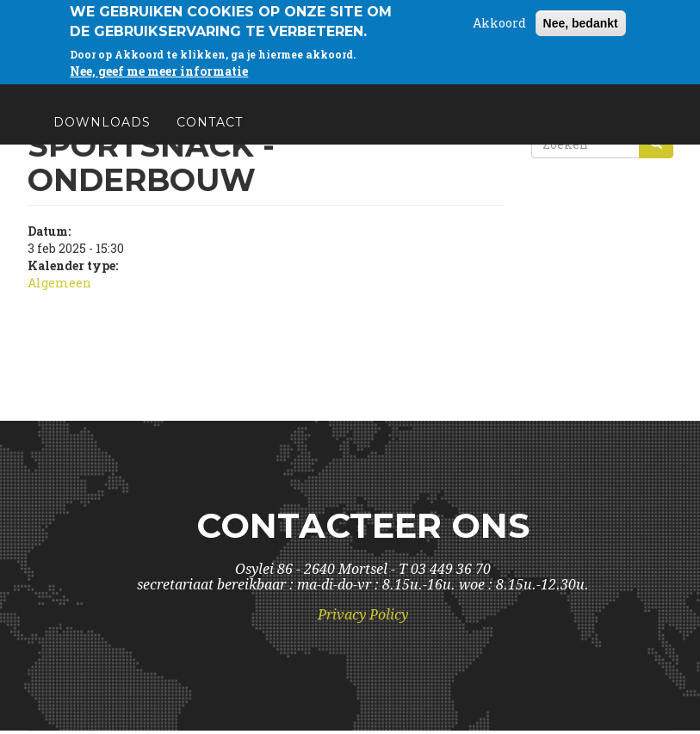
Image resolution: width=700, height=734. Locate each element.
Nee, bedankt (581, 19)
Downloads (102, 130)
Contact (210, 130)
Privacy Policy (363, 615)
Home (76, 87)
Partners (568, 87)
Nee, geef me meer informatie (159, 67)
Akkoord (499, 19)
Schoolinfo (455, 87)
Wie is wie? (168, 87)
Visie (362, 87)
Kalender (278, 87)
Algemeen (59, 283)
